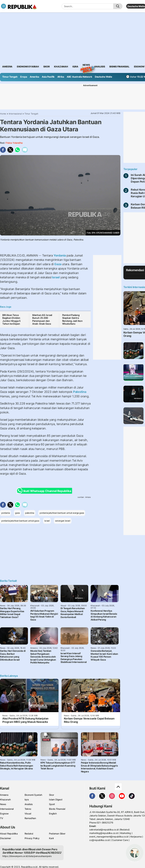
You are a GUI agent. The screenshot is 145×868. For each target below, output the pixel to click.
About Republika (9, 834)
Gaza (58, 264)
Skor (51, 795)
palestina (30, 513)
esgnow (139, 67)
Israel (56, 277)
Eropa (24, 77)
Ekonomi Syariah (28, 67)
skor (46, 67)
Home (3, 114)
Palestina (79, 392)
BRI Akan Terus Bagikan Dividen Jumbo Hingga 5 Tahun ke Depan (11, 319)
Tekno (28, 809)
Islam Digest (56, 799)
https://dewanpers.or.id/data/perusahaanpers (27, 856)
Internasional (15, 114)
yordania (5, 513)
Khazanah (5, 799)
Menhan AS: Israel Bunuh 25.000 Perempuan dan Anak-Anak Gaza (42, 319)
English (53, 814)
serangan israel (63, 521)
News (86, 65)
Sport (52, 804)
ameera (7, 67)
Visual (28, 814)
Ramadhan (30, 818)
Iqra (27, 799)
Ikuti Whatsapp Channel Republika (45, 491)
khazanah (61, 67)
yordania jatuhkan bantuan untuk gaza (20, 521)
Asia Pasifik (48, 77)
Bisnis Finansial (119, 67)
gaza (17, 513)
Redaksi (29, 834)
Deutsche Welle (136, 6)
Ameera (4, 795)
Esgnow (4, 814)
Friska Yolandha (14, 143)
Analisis (29, 804)
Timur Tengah (10, 77)
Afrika (61, 77)
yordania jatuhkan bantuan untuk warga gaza (62, 513)
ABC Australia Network (79, 77)
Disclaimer (6, 838)
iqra (75, 67)
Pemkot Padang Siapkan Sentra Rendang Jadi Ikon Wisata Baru (72, 319)
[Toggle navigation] (4, 6)
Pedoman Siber (57, 834)
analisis (100, 67)
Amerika (34, 77)
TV (2, 818)
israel (47, 521)
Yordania (60, 255)
